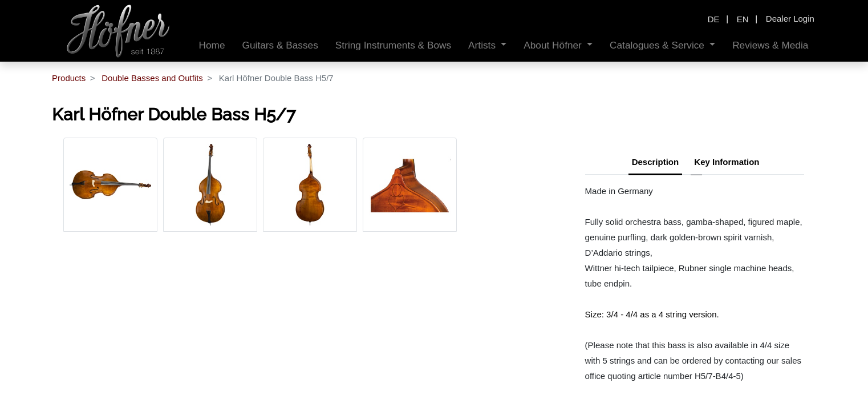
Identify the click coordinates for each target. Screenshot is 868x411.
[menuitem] (212, 45)
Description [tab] (656, 162)
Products (69, 78)
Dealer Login (790, 19)
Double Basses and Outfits (152, 78)
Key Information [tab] (727, 162)
